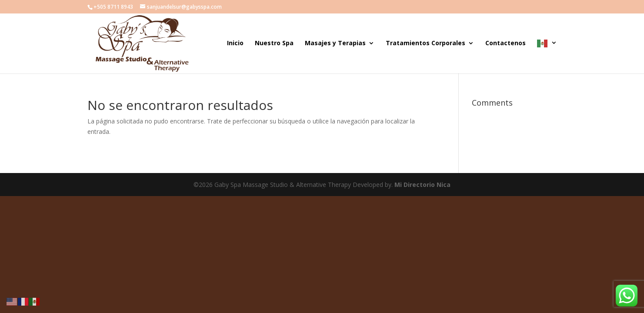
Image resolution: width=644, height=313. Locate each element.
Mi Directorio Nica (422, 185)
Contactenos (506, 43)
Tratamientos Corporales (425, 43)
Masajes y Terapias (335, 43)
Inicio (235, 43)
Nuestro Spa (274, 43)
